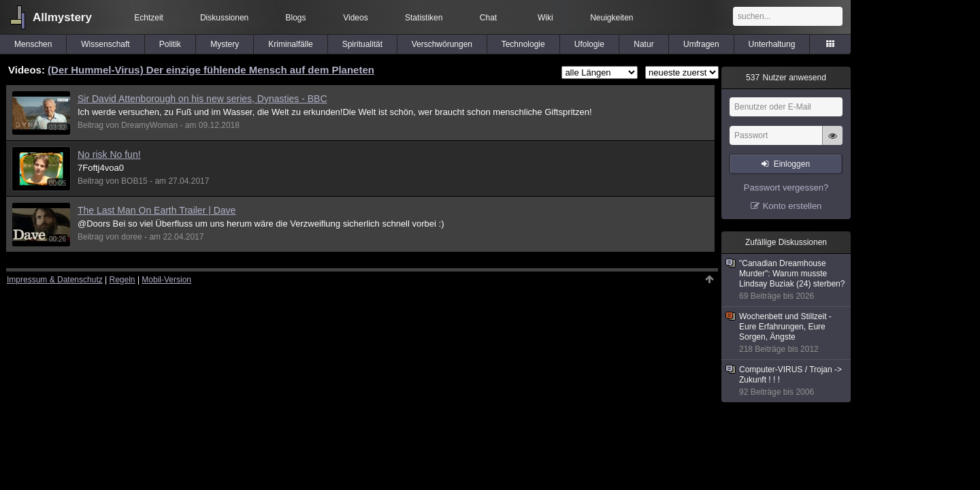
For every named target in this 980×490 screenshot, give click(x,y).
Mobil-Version (166, 280)
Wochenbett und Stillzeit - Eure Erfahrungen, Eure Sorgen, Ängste (787, 333)
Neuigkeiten (611, 18)
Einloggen (792, 164)
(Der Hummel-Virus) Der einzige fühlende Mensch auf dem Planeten (211, 70)
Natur (643, 44)
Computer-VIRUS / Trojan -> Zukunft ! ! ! (787, 381)
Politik (170, 44)
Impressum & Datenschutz (55, 280)
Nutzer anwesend (786, 78)
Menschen (33, 44)
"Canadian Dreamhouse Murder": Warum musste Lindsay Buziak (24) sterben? (787, 280)
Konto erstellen (793, 206)
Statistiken (424, 18)
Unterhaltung (772, 44)
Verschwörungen (442, 44)
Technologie (523, 44)
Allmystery (62, 17)
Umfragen (701, 44)
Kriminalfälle (290, 44)
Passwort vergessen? (786, 187)
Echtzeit (149, 18)
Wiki (545, 18)
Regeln (122, 280)
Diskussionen (224, 18)
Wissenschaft (105, 44)
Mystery (225, 44)
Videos (355, 18)
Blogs (296, 18)
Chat (488, 18)
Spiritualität (362, 44)
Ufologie (589, 44)
